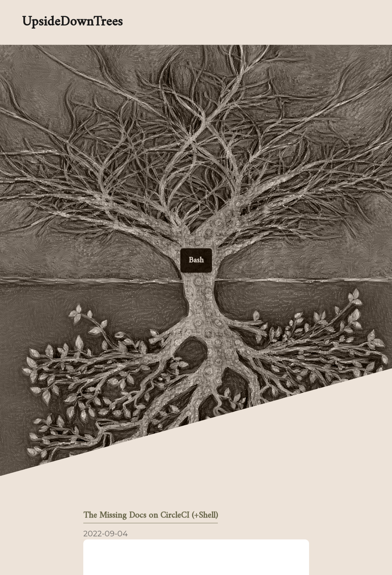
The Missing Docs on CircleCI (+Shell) (151, 516)
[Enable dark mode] (205, 22)
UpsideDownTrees (72, 22)
